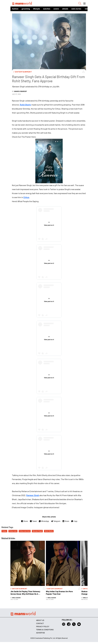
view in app (90, 9)
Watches (47, 9)
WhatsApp (44, 521)
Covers (56, 9)
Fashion (15, 9)
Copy (74, 521)
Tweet (33, 521)
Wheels (65, 9)
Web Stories (76, 9)
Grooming (26, 9)
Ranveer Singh (33, 495)
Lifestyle (37, 9)
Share (24, 521)
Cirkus (26, 197)
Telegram (56, 521)
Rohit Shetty (26, 105)
